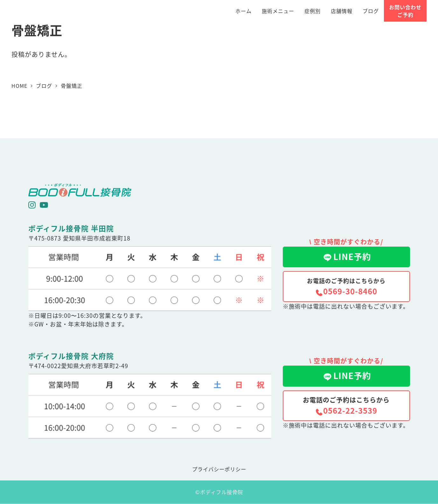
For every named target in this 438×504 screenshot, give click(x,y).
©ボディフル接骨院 (219, 492)
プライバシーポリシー (219, 469)
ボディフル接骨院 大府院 (71, 356)
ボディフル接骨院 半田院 (71, 228)
